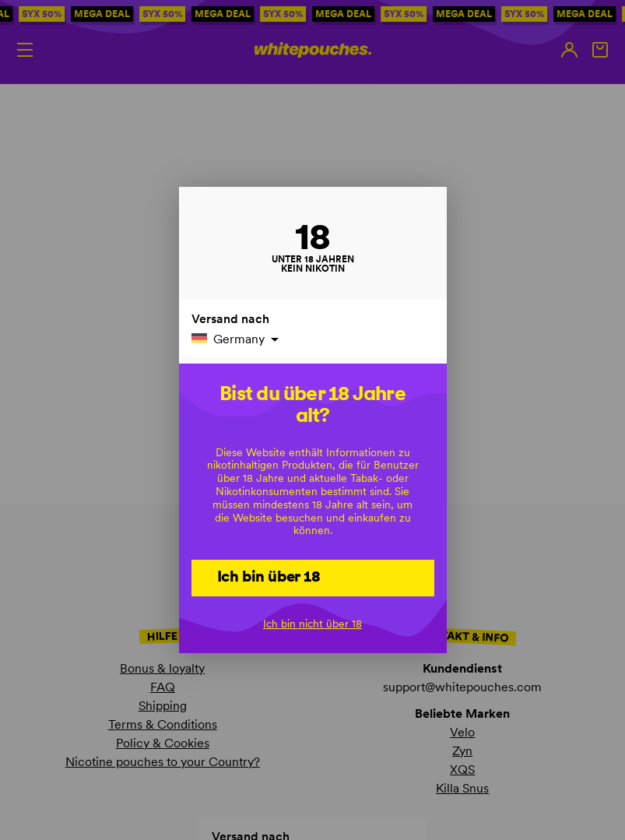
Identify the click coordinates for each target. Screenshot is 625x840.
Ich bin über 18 (269, 576)
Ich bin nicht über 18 (312, 624)
